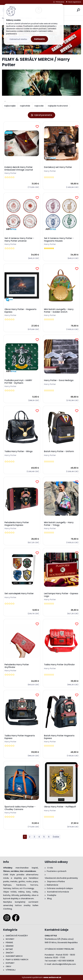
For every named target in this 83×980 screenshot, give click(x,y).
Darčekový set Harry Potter (58, 167)
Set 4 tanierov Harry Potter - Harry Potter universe (19, 240)
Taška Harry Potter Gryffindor (59, 665)
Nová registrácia (75, 2)
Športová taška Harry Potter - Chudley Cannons (20, 808)
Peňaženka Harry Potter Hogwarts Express (17, 524)
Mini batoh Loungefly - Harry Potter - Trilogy (59, 524)
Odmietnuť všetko (18, 39)
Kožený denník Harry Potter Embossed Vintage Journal (19, 169)
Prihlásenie (60, 2)
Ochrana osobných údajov (60, 888)
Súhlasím (39, 39)
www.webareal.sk (52, 977)
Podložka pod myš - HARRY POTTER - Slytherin (18, 382)
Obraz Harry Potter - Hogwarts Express (20, 311)
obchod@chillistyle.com (64, 964)
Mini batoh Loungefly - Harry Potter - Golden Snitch (59, 311)
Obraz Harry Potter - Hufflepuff (60, 807)
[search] (78, 10)
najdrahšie (25, 106)
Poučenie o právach (57, 871)
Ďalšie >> (56, 837)
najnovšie (39, 106)
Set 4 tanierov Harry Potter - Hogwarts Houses (59, 240)
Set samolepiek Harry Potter (19, 594)
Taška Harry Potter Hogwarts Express (20, 737)
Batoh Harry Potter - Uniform (59, 451)
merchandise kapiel (27, 868)
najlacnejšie (10, 106)
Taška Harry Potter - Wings (19, 451)
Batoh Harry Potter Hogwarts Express (59, 737)
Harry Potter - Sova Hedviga (59, 380)
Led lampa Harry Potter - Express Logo (61, 595)
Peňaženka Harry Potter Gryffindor (17, 666)
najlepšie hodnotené (58, 106)
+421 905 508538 (66, 961)
